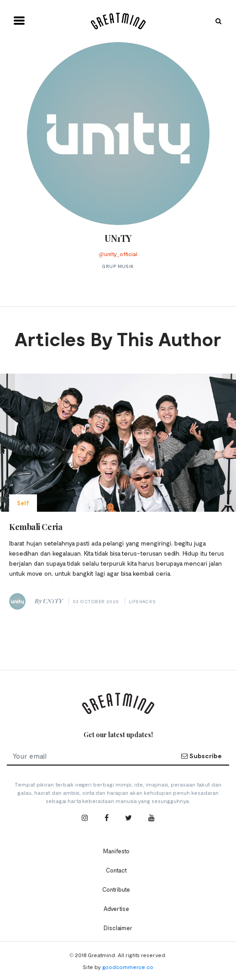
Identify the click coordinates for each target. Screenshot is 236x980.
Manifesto (116, 851)
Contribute (116, 889)
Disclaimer (118, 928)
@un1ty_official (118, 254)
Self (23, 503)
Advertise (116, 909)
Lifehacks (142, 601)
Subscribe (201, 756)
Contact (116, 870)
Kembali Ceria (36, 527)
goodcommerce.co (128, 967)
